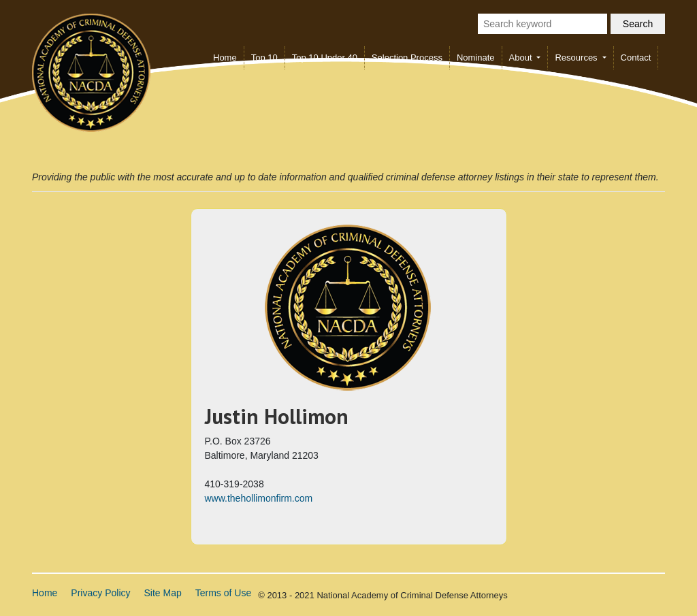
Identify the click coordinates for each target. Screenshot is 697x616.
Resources (577, 58)
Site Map (163, 593)
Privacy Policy (100, 593)
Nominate (476, 58)
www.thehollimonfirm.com (259, 498)
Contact (636, 58)
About (522, 58)
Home (225, 58)
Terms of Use (223, 593)
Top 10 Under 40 (325, 58)
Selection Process (407, 58)
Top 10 (264, 58)
